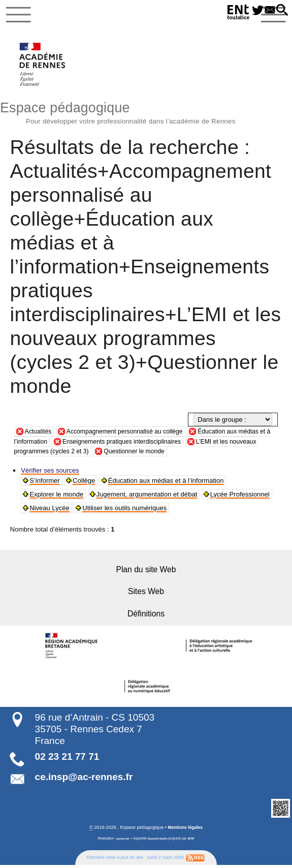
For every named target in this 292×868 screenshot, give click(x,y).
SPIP (192, 841)
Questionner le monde (172, 454)
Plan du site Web (146, 572)
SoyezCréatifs (158, 841)
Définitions (146, 616)
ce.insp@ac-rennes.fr (84, 779)
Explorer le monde (57, 497)
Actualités (39, 434)
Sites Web (146, 594)
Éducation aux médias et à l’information (167, 483)
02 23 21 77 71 (67, 759)
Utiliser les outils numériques (125, 510)
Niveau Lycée (50, 510)
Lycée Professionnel (240, 497)
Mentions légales (185, 830)
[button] (281, 11)
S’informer (45, 483)
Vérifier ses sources (51, 473)
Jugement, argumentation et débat (148, 497)
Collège (84, 483)
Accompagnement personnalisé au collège (131, 434)
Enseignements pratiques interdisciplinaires (141, 444)
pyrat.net (122, 841)
